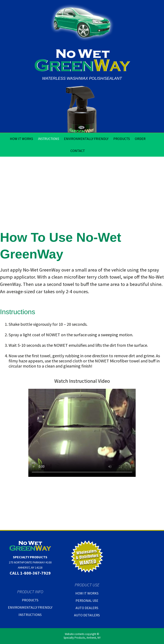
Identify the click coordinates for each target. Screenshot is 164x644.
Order (140, 139)
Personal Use (87, 600)
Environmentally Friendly (86, 139)
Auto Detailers (87, 615)
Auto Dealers (87, 608)
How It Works (21, 139)
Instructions (49, 139)
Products (122, 139)
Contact (78, 151)
